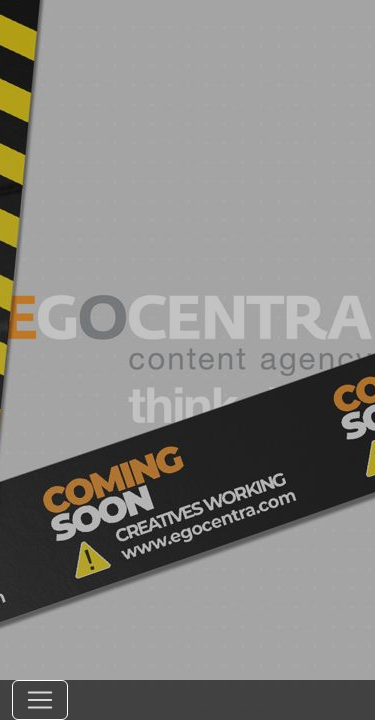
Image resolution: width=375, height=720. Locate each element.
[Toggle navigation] (40, 700)
